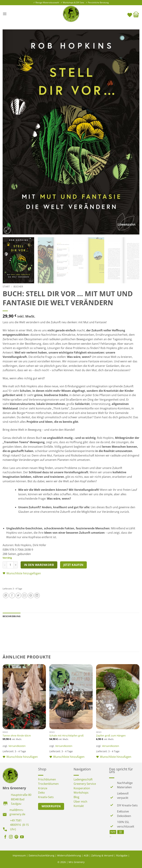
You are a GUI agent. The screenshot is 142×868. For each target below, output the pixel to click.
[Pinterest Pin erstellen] (31, 596)
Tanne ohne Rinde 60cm (17, 736)
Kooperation (82, 788)
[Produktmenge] (10, 565)
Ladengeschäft (83, 779)
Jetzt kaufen (73, 565)
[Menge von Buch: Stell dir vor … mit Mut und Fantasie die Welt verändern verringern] (5, 565)
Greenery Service (85, 784)
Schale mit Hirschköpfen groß (66, 736)
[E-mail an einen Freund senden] (25, 596)
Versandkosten (17, 746)
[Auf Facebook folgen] (5, 837)
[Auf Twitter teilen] (18, 596)
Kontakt (79, 806)
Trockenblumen (48, 784)
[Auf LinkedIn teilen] (37, 596)
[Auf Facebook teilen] (12, 596)
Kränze (43, 788)
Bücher (18, 286)
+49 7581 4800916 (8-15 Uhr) (19, 825)
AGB (86, 855)
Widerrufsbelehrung (69, 855)
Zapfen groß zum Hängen (111, 736)
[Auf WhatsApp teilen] (6, 596)
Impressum (19, 855)
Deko (41, 793)
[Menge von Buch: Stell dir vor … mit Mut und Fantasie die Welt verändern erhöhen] (16, 565)
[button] (5, 14)
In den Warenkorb (39, 565)
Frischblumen (47, 779)
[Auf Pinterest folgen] (16, 837)
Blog (76, 797)
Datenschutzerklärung (41, 855)
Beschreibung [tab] (12, 616)
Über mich (80, 802)
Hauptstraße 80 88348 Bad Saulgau (21, 799)
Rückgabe (122, 855)
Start (6, 286)
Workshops (81, 793)
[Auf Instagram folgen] (11, 837)
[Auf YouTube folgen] (22, 837)
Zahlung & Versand (102, 855)
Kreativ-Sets (46, 797)
